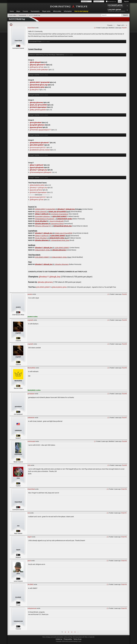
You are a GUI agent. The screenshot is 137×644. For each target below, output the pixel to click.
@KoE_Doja (44, 85)
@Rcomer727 (41, 65)
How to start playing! (81, 11)
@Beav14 (33, 165)
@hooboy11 (34, 170)
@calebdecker (34, 150)
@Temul (39, 127)
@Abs (42, 87)
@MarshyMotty (35, 87)
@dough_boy (43, 170)
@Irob (32, 123)
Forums (25, 11)
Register (126, 2)
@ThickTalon (34, 130)
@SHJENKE (34, 145)
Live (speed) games (117, 6)
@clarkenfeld (45, 82)
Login (120, 1)
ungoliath (18, 333)
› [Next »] (78, 632)
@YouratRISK (42, 105)
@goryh (32, 168)
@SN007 (41, 145)
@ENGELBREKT (35, 82)
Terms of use (77, 639)
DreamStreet (18, 41)
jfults (18, 478)
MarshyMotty (18, 381)
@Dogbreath (40, 168)
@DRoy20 (40, 165)
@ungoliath (34, 125)
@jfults (32, 62)
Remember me (111, 2)
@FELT (37, 90)
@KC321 (43, 147)
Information (68, 11)
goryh (18, 574)
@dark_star (34, 105)
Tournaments (35, 11)
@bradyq (33, 103)
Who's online (57, 11)
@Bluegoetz (47, 172)
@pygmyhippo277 (45, 130)
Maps (18, 11)
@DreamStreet (35, 85)
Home (12, 11)
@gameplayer (42, 107)
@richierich (33, 107)
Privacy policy (68, 639)
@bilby (32, 110)
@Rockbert (38, 123)
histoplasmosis (18, 621)
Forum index (12, 15)
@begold (38, 62)
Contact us (59, 639)
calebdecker (18, 430)
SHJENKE (18, 597)
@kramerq (40, 103)
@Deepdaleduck (35, 143)
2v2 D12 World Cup (34, 15)
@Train (41, 67)
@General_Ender (35, 70)
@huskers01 (45, 143)
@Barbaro (41, 125)
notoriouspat (18, 454)
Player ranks (46, 11)
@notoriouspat (35, 147)
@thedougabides (40, 110)
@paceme (33, 127)
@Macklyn (45, 70)
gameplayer (18, 407)
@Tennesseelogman (36, 172)
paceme (18, 307)
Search (125, 15)
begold (18, 550)
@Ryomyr (33, 65)
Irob (18, 526)
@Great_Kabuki (45, 150)
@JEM (32, 90)
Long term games (118, 10)
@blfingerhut (34, 67)
